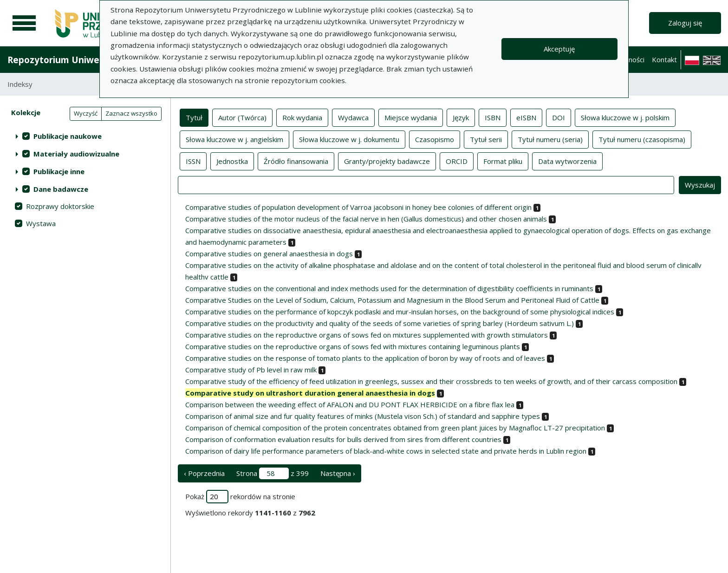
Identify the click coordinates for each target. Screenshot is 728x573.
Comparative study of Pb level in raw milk (251, 370)
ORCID (457, 161)
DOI (559, 117)
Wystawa (41, 223)
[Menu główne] (24, 23)
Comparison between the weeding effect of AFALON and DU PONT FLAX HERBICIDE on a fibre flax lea (350, 404)
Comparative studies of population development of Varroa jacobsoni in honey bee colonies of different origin (358, 207)
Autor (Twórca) (242, 117)
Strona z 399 (273, 473)
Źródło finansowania (296, 161)
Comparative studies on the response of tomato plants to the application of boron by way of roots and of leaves (365, 358)
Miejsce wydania (411, 117)
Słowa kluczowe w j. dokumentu (349, 139)
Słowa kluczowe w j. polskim (625, 117)
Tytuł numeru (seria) (550, 139)
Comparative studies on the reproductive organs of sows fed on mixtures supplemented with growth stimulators (367, 335)
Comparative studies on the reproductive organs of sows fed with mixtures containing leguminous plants (353, 346)
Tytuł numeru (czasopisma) (642, 139)
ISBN (493, 117)
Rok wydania (302, 117)
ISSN (193, 161)
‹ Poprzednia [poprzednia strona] (204, 473)
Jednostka (232, 161)
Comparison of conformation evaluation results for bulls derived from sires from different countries (343, 439)
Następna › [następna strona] (338, 473)
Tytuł (194, 117)
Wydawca (353, 117)
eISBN (526, 117)
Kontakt (664, 59)
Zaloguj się (685, 23)
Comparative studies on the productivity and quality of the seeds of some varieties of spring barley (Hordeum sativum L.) (380, 323)
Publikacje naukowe (68, 136)
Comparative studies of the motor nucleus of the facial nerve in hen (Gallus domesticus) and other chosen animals (366, 219)
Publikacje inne (59, 171)
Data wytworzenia (567, 161)
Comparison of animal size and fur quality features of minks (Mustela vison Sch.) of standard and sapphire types (363, 416)
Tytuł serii (486, 139)
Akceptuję (559, 49)
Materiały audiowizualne (76, 154)
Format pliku (503, 161)
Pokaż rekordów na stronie (240, 497)
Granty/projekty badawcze (387, 161)
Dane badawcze (61, 189)
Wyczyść (86, 113)
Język (461, 117)
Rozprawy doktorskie (60, 206)
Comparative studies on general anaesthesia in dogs (269, 254)
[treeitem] (85, 136)
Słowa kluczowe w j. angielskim (234, 139)
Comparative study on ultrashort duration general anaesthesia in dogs (310, 393)
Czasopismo (435, 139)
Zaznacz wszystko (131, 113)
